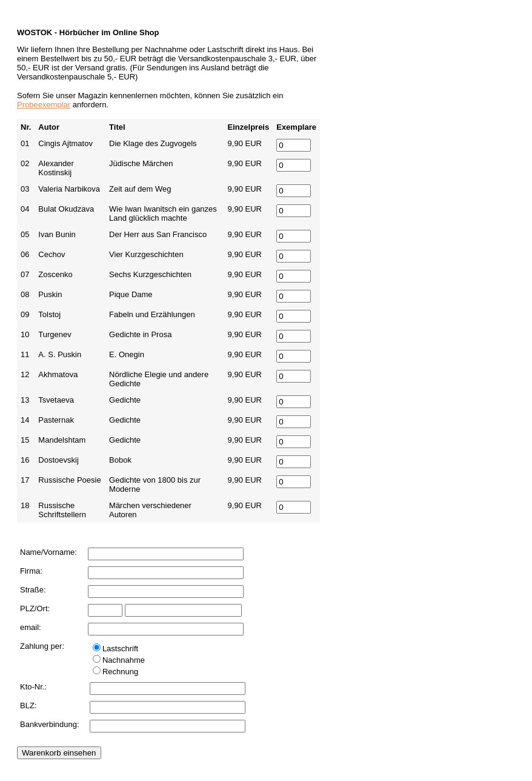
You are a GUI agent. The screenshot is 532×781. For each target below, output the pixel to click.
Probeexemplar (44, 105)
